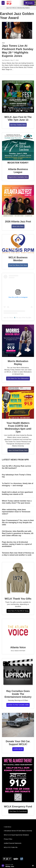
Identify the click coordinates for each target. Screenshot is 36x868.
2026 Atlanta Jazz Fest (18, 222)
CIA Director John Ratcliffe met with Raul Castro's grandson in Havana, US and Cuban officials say (18, 533)
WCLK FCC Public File (11, 847)
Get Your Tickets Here (18, 125)
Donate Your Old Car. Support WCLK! (18, 743)
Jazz (3, 43)
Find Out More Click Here (18, 265)
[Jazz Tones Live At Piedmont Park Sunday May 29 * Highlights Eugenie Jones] (17, 30)
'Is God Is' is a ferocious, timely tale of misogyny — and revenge (18, 484)
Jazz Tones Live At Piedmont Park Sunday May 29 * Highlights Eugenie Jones (18, 51)
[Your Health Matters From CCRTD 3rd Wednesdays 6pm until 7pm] (18, 403)
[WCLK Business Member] (18, 244)
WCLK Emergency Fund (18, 806)
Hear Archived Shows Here (18, 450)
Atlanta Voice (18, 647)
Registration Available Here (18, 177)
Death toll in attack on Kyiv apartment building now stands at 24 (17, 493)
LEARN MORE (18, 749)
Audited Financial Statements (13, 843)
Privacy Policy (8, 839)
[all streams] (33, 866)
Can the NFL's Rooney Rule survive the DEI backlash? (16, 467)
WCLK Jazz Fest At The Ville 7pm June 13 (18, 118)
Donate (30, 3)
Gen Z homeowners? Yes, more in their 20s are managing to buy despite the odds (18, 523)
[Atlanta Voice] (18, 631)
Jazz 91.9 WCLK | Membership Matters (18, 8)
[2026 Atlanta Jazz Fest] (18, 201)
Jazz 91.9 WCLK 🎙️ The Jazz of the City (16, 318)
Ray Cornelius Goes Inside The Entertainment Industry (18, 694)
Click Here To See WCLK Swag (18, 611)
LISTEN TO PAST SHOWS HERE (18, 705)
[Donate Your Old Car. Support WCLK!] (18, 725)
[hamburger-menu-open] (3, 3)
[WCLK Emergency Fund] (18, 780)
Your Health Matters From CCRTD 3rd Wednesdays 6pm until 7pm (18, 427)
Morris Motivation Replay (18, 363)
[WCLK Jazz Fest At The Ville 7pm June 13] (18, 97)
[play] (3, 866)
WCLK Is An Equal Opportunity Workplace (16, 835)
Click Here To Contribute (18, 811)
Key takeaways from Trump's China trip (16, 476)
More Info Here (18, 226)
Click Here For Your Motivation (18, 378)
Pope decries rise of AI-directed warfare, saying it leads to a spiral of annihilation (17, 544)
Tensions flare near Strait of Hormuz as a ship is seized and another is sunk (18, 554)
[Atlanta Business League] (18, 149)
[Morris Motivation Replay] (18, 341)
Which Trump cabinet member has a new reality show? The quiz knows (17, 502)
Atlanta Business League (18, 171)
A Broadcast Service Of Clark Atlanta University (18, 831)
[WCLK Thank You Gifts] (18, 578)
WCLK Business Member (18, 259)
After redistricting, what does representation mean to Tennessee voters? (16, 512)
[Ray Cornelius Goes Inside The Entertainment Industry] (18, 673)
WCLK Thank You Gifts (18, 599)
